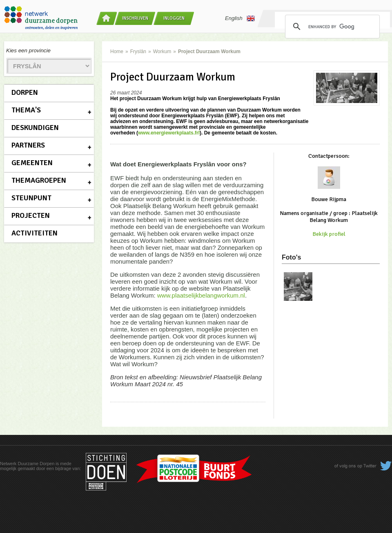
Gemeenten (32, 163)
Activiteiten (35, 233)
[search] (331, 27)
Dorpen (25, 92)
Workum (162, 52)
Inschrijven (135, 18)
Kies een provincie (28, 50)
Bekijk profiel (329, 234)
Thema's (26, 110)
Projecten (31, 215)
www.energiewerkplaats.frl (169, 133)
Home (117, 52)
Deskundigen (35, 128)
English (240, 18)
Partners (28, 145)
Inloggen (174, 18)
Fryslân (138, 52)
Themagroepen (39, 180)
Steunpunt (31, 198)
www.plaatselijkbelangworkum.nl (201, 295)
